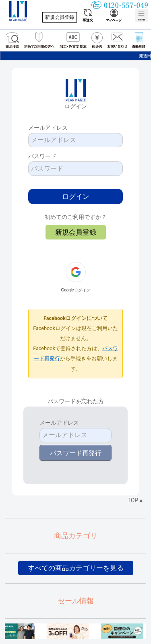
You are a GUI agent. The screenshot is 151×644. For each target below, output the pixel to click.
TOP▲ (136, 500)
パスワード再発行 (76, 453)
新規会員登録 (60, 17)
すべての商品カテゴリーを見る (76, 568)
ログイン (76, 196)
